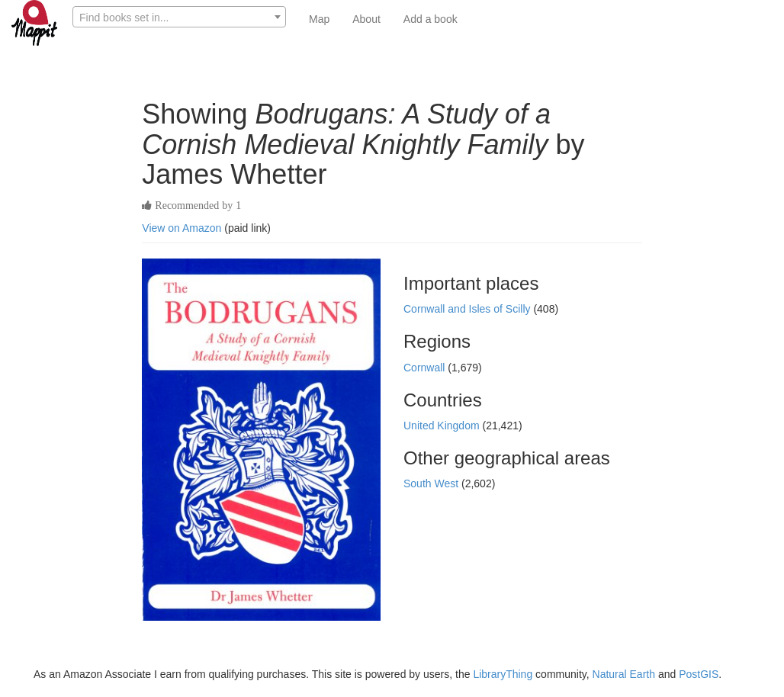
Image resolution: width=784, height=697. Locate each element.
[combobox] (179, 17)
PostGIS (699, 674)
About (366, 19)
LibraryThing (503, 674)
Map (319, 19)
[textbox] (179, 18)
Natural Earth (624, 674)
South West (432, 483)
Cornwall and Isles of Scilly (468, 309)
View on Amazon (182, 228)
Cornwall (426, 368)
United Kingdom (443, 426)
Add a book (431, 19)
